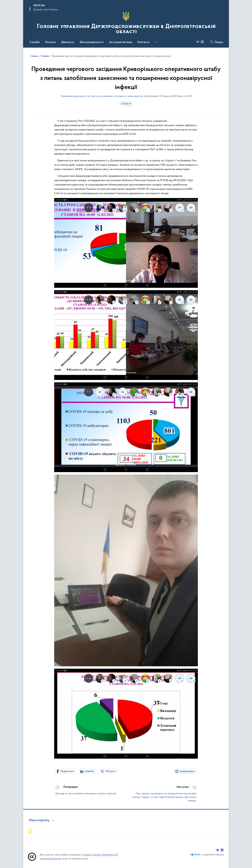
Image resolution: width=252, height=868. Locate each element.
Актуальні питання (121, 42)
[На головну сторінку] (126, 23)
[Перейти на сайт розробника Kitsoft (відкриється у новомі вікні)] (196, 855)
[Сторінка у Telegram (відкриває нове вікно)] (197, 42)
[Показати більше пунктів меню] (155, 42)
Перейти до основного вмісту (2, 2)
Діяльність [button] (68, 42)
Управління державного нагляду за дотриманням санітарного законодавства (102, 96)
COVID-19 (126, 104)
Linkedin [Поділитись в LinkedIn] (90, 771)
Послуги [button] (50, 42)
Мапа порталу (39, 820)
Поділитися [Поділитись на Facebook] (67, 771)
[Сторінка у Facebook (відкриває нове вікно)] (202, 42)
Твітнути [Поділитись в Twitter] (110, 771)
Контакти (143, 42)
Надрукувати (187, 771)
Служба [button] (35, 42)
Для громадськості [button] (92, 42)
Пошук (219, 42)
